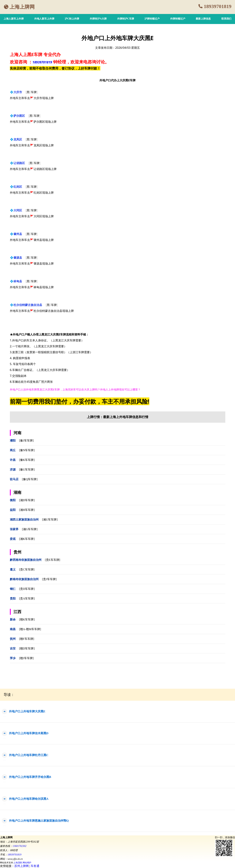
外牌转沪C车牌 (126, 19)
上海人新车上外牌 (14, 19)
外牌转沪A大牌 (98, 19)
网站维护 (27, 863)
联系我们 (226, 19)
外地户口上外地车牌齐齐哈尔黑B (30, 777)
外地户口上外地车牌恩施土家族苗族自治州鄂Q (39, 821)
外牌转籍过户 (178, 19)
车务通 (35, 866)
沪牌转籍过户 (152, 19)
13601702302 (19, 846)
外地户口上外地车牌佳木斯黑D (29, 733)
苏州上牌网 (22, 866)
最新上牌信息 (203, 19)
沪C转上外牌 (72, 19)
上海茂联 (18, 863)
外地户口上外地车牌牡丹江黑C (29, 755)
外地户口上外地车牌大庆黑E (27, 711)
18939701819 (218, 6)
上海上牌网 (22, 7)
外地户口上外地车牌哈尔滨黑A (29, 799)
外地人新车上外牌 (44, 19)
